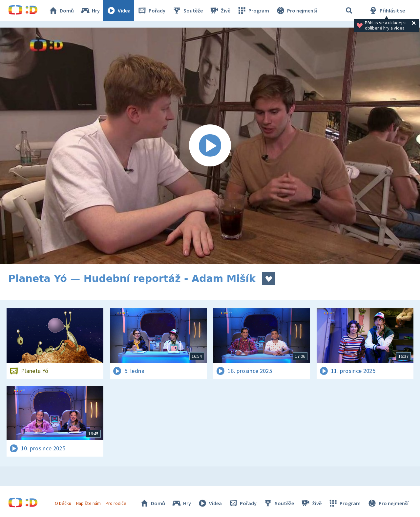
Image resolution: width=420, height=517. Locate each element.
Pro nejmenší (296, 11)
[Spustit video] (210, 146)
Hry (90, 11)
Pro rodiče (116, 503)
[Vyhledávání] (349, 11)
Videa (118, 11)
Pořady (151, 11)
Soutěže (187, 11)
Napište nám (88, 503)
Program (253, 11)
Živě (220, 11)
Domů (61, 11)
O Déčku (63, 503)
